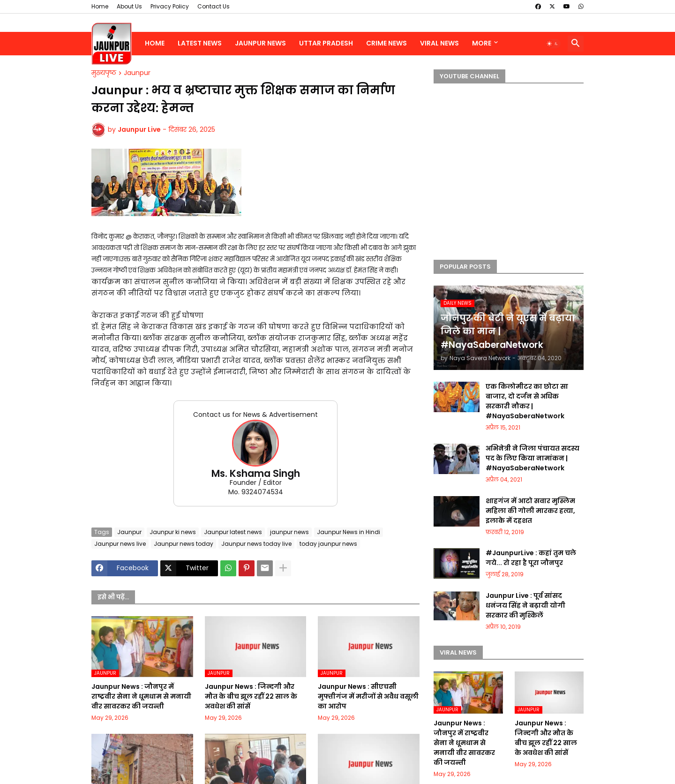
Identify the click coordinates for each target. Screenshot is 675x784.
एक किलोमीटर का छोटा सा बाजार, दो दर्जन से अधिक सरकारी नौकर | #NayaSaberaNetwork (527, 401)
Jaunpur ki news (173, 532)
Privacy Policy (170, 6)
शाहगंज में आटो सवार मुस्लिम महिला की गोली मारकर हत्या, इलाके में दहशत (530, 511)
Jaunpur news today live (256, 544)
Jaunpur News (260, 43)
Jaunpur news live (120, 544)
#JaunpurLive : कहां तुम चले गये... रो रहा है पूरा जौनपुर (531, 558)
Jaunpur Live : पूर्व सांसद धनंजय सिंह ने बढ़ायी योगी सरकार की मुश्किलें (525, 605)
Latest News (200, 43)
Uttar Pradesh (326, 43)
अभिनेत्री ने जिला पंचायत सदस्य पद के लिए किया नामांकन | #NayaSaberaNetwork (532, 458)
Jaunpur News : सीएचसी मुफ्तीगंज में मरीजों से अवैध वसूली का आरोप (368, 696)
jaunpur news (289, 532)
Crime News (386, 43)
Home (100, 6)
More (482, 43)
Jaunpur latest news (233, 532)
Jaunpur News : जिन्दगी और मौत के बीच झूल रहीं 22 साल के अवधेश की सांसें (251, 696)
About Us (129, 6)
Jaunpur (137, 73)
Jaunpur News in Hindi (349, 532)
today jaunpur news (328, 544)
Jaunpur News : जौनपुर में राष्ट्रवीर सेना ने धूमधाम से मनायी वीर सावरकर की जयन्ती (141, 696)
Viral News (439, 43)
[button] (553, 44)
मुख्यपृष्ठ (104, 73)
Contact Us (214, 6)
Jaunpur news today (184, 544)
